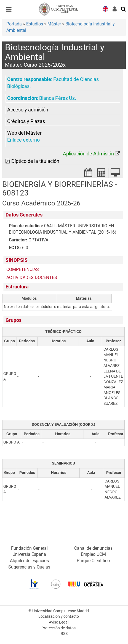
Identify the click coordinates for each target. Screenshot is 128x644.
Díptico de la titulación (35, 161)
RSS (64, 634)
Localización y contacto (59, 616)
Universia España (29, 554)
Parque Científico (93, 561)
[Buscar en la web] (124, 9)
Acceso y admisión (28, 110)
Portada (14, 24)
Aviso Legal (59, 622)
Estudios (35, 24)
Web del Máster (24, 133)
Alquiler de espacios (29, 561)
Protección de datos (58, 628)
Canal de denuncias (93, 548)
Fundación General (29, 548)
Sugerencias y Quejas (29, 567)
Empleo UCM (93, 554)
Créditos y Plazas (26, 121)
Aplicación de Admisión (88, 154)
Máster (54, 24)
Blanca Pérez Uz (57, 98)
